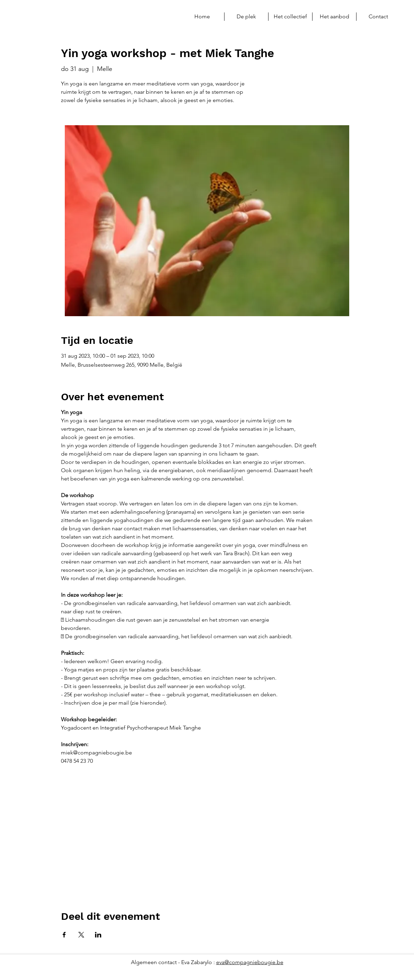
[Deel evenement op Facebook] (64, 935)
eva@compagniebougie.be (250, 962)
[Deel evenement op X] (81, 935)
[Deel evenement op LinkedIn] (98, 935)
